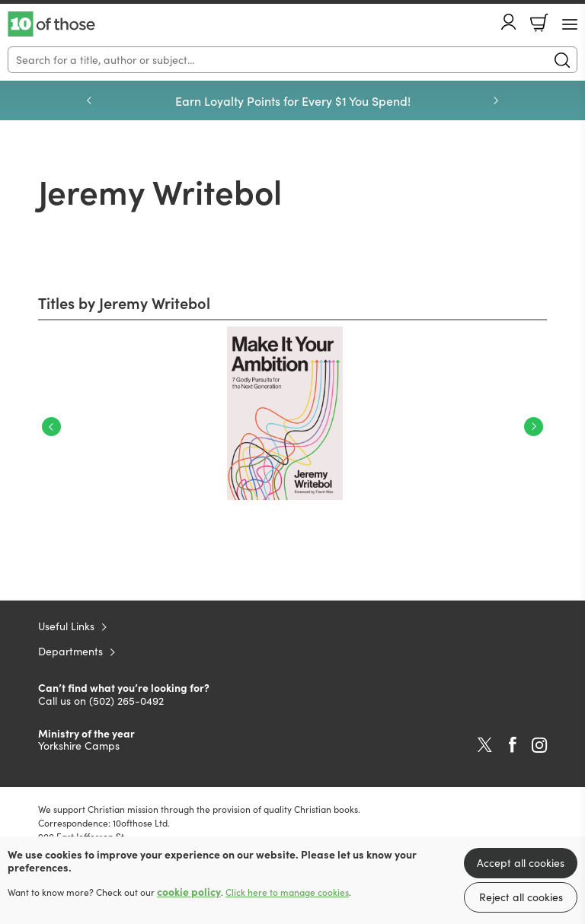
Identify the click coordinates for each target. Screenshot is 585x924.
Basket (539, 23)
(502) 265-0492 (126, 701)
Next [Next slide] (496, 100)
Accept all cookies (521, 863)
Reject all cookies (521, 897)
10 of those (51, 24)
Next (534, 427)
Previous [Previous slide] (89, 100)
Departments (70, 651)
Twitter (485, 745)
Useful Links (66, 626)
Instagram (539, 745)
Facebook (513, 745)
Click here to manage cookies (287, 892)
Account (509, 22)
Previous (51, 427)
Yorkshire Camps (79, 746)
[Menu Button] (570, 24)
